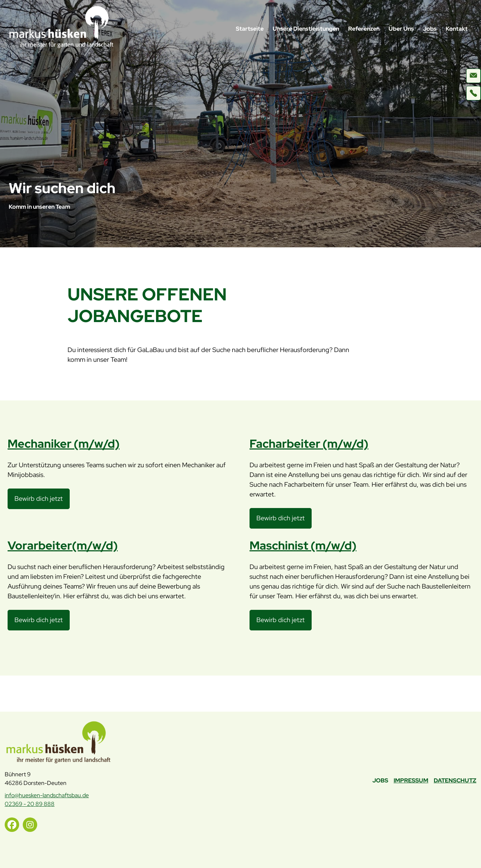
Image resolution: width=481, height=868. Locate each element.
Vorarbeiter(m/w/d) (63, 545)
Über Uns (401, 29)
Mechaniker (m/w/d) (64, 444)
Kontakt (457, 29)
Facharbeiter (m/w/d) (309, 444)
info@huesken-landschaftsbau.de (47, 795)
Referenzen (364, 29)
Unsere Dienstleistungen (306, 29)
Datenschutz (455, 780)
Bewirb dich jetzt (41, 501)
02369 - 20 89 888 (30, 804)
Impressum (411, 780)
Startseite (250, 29)
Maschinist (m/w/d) (303, 545)
